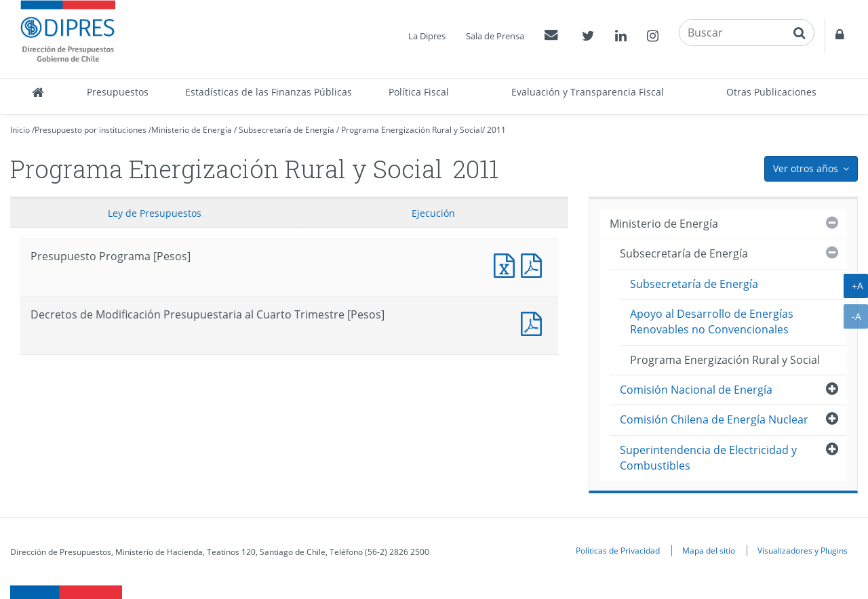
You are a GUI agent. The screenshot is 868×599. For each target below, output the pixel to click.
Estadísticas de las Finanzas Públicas (269, 92)
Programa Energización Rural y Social (412, 130)
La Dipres (427, 36)
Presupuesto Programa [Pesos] (507, 264)
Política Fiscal (419, 92)
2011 (496, 130)
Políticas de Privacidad (618, 550)
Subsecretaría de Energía (287, 130)
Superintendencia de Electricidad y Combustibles (708, 458)
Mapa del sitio (709, 550)
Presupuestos (118, 92)
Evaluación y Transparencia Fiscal (588, 92)
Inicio (20, 130)
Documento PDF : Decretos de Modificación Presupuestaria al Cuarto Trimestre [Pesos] (534, 322)
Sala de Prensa (495, 36)
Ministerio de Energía (192, 130)
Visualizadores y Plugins (803, 550)
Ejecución (433, 213)
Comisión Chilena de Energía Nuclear (714, 419)
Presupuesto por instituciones (91, 130)
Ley (155, 213)
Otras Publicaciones (771, 92)
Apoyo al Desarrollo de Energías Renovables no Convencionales (712, 322)
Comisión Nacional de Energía (696, 390)
